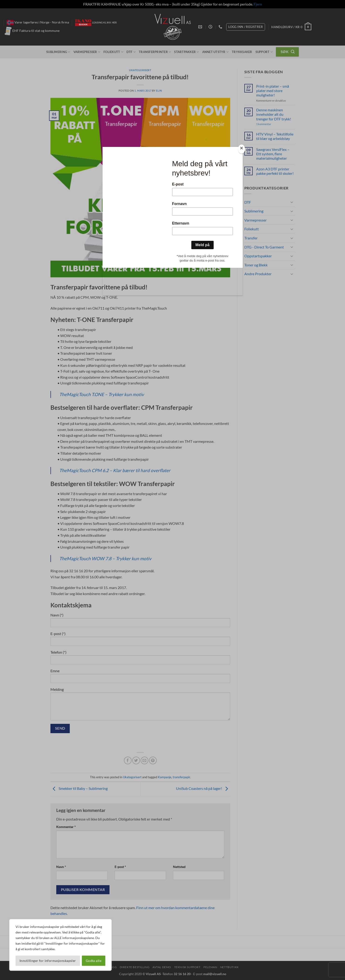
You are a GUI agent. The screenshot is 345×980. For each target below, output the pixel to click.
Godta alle (94, 961)
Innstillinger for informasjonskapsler (48, 961)
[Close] (242, 149)
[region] (60, 945)
